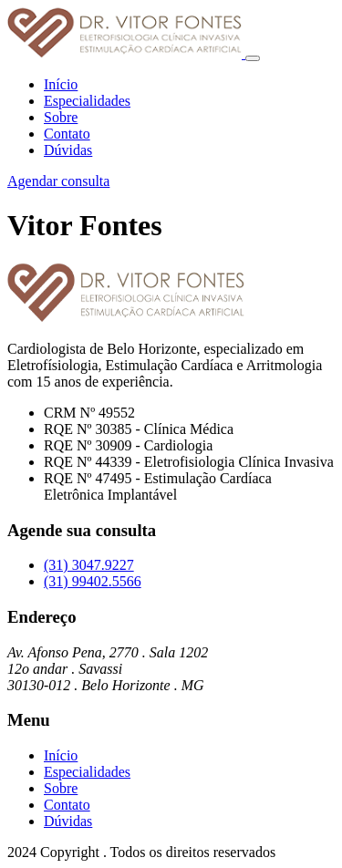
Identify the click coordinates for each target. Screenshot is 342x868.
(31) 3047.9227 (89, 565)
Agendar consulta (58, 181)
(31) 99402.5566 (93, 581)
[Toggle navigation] (253, 58)
